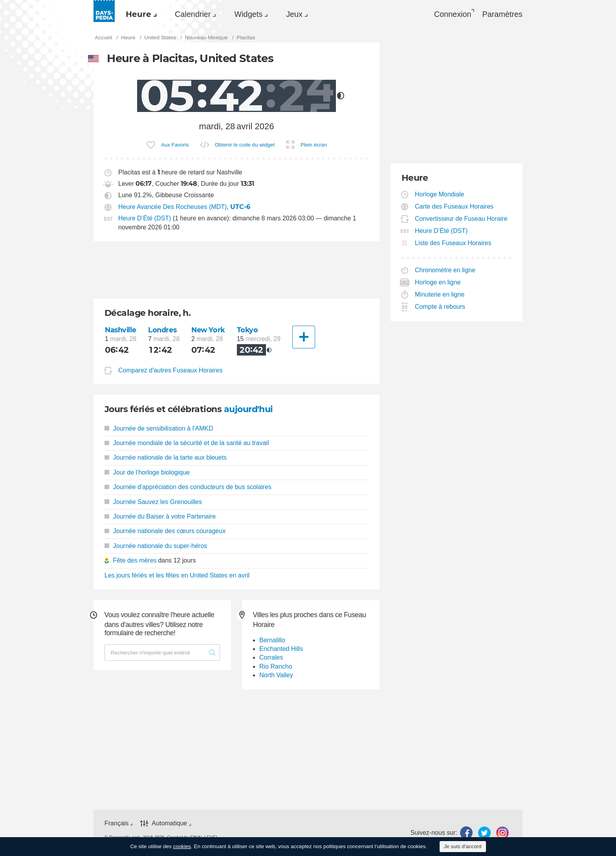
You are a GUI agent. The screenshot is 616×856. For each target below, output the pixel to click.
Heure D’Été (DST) (145, 218)
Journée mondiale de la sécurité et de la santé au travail (187, 443)
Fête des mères (135, 560)
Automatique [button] (169, 823)
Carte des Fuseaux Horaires (454, 206)
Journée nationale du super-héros (156, 546)
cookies (182, 846)
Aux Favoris (175, 145)
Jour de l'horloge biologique (147, 472)
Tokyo (247, 330)
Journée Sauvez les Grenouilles (153, 502)
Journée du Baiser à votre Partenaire (160, 516)
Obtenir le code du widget (245, 145)
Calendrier (193, 14)
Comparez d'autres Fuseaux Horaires (170, 370)
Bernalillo (272, 640)
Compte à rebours (440, 307)
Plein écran (314, 145)
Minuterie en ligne (440, 294)
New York (208, 330)
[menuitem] (139, 14)
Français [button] (116, 823)
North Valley (276, 675)
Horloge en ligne (438, 282)
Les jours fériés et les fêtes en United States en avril (177, 575)
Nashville (120, 330)
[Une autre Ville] (304, 337)
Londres (162, 330)
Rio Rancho (276, 666)
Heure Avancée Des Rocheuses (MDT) (172, 207)
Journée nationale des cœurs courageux (165, 531)
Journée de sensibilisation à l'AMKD (159, 428)
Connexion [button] (453, 14)
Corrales (271, 657)
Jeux (294, 14)
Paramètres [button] (502, 14)
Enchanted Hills (281, 649)
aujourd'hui (248, 409)
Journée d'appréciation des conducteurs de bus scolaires (188, 487)
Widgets (248, 14)
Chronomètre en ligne (445, 270)
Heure (138, 14)
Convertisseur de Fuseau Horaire (461, 219)
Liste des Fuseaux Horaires (453, 243)
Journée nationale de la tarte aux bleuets (166, 457)
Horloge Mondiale (440, 194)
